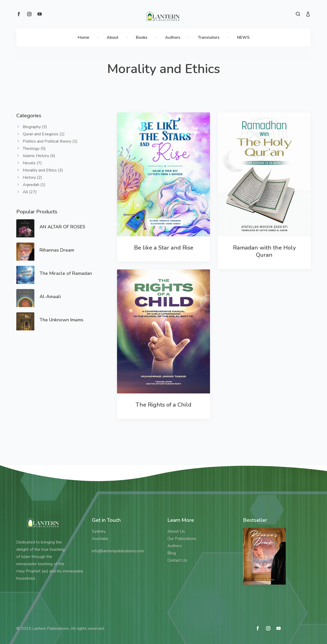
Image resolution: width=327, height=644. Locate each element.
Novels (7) (32, 163)
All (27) (30, 192)
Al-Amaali (50, 297)
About (112, 37)
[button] (298, 15)
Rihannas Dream (57, 250)
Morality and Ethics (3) (43, 170)
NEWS (243, 37)
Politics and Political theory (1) (50, 141)
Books (142, 37)
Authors (173, 37)
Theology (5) (34, 149)
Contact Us (177, 560)
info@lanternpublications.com (118, 551)
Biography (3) (35, 127)
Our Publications (182, 539)
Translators (209, 37)
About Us (176, 531)
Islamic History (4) (39, 156)
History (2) (32, 177)
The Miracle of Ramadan (66, 273)
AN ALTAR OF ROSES (62, 227)
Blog (172, 553)
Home (83, 37)
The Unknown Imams (61, 320)
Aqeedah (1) (34, 185)
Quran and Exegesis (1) (44, 134)
